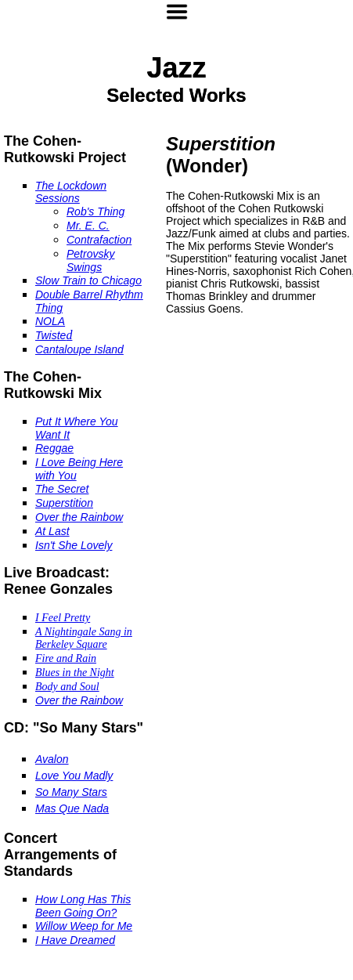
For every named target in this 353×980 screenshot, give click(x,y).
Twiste (50, 335)
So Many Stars (71, 792)
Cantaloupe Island (79, 349)
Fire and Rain (66, 658)
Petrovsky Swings (90, 260)
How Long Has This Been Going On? (83, 906)
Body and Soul (67, 687)
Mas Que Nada (72, 808)
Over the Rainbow (79, 517)
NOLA (50, 321)
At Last (52, 531)
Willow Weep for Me (84, 926)
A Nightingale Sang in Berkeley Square (84, 638)
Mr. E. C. (88, 226)
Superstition (64, 503)
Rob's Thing (95, 212)
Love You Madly (74, 776)
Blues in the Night (75, 673)
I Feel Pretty (63, 618)
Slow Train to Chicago (88, 280)
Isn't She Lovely (74, 545)
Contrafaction (99, 240)
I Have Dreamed (75, 940)
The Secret (62, 489)
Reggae (54, 448)
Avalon (52, 759)
